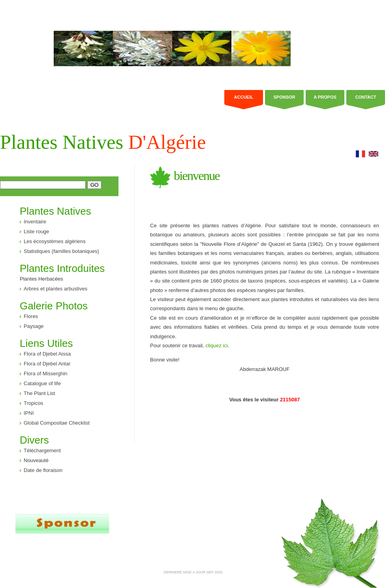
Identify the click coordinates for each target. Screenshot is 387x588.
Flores (31, 316)
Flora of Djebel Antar (47, 364)
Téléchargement (42, 450)
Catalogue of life (42, 383)
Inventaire (35, 222)
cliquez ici (216, 345)
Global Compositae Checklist (57, 423)
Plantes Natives (103, 142)
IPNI (29, 413)
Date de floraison (43, 470)
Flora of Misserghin (46, 374)
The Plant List (39, 393)
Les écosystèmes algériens (55, 241)
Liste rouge (36, 231)
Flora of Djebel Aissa (47, 354)
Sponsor (284, 97)
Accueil (244, 97)
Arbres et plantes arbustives (55, 289)
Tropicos (33, 403)
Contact (366, 97)
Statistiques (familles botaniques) (61, 251)
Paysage (34, 326)
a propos (325, 97)
